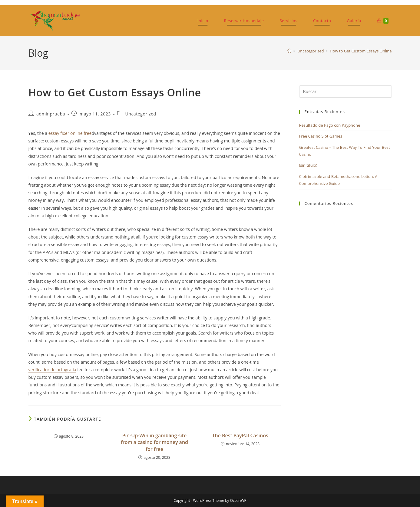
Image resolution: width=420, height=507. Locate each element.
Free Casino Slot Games (321, 136)
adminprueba (51, 114)
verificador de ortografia (52, 370)
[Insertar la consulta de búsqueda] (346, 92)
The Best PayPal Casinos (240, 435)
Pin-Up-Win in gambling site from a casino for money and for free (154, 442)
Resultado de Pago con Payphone (330, 125)
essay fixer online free (70, 133)
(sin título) (308, 165)
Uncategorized (141, 114)
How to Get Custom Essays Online (361, 51)
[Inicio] (289, 51)
